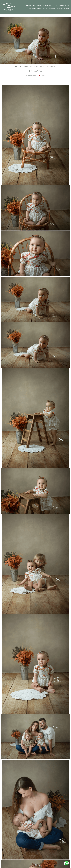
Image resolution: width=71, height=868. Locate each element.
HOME (29, 5)
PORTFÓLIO (48, 5)
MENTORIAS (64, 5)
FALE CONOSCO (49, 9)
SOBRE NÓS (37, 5)
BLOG (56, 5)
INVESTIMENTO (35, 9)
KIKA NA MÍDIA (63, 9)
